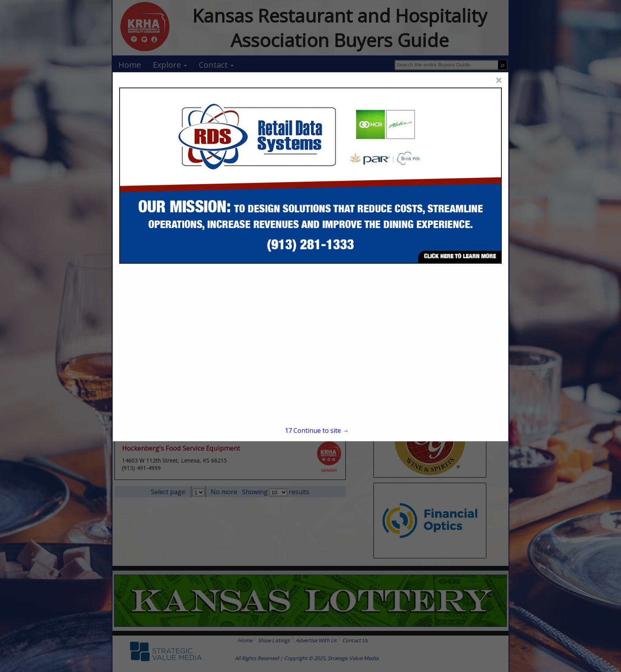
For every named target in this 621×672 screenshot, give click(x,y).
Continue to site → (317, 430)
